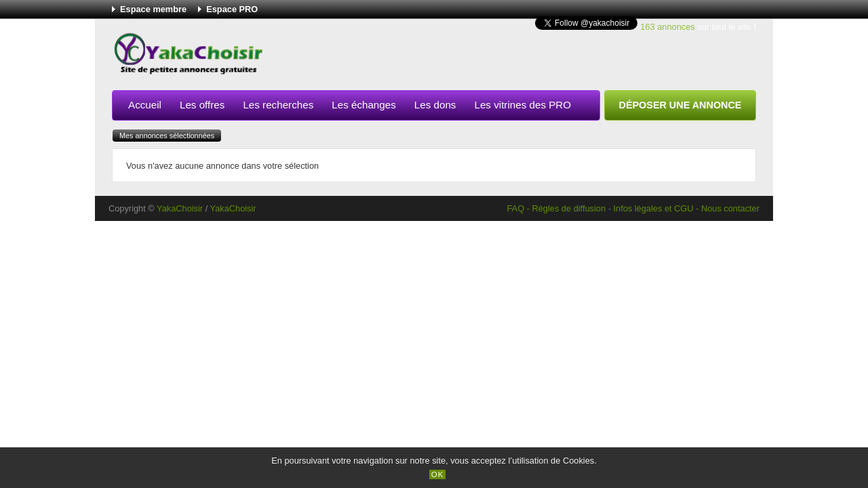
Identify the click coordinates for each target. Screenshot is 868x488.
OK (438, 474)
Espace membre (153, 9)
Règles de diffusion (569, 208)
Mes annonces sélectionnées (167, 136)
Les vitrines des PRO (522, 105)
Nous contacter (730, 208)
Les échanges (364, 105)
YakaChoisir (180, 208)
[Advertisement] (509, 57)
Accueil (145, 105)
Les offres (202, 105)
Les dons (435, 105)
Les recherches (278, 105)
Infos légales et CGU (653, 208)
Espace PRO (232, 9)
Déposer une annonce (680, 105)
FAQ (515, 208)
